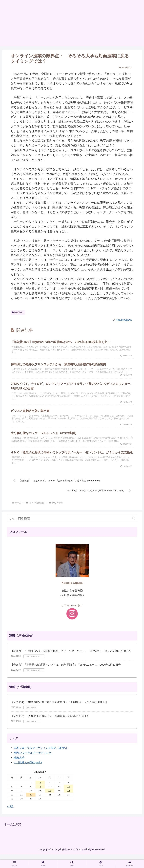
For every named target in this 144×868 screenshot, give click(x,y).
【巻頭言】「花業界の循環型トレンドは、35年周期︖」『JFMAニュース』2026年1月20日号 (66, 678)
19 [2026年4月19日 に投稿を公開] (68, 804)
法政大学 (19, 771)
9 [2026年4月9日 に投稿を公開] (40, 800)
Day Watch (18, 312)
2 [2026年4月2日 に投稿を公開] (40, 796)
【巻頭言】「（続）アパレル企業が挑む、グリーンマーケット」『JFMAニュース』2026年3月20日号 (71, 665)
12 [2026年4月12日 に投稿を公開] (68, 800)
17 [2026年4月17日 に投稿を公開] (50, 804)
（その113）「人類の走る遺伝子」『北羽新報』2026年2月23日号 (50, 730)
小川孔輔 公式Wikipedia (28, 776)
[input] (72, 532)
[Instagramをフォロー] (72, 628)
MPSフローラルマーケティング (32, 766)
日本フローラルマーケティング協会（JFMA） (41, 762)
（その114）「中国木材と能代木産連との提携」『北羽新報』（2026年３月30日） (60, 716)
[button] (134, 532)
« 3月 (10, 820)
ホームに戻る (13, 838)
